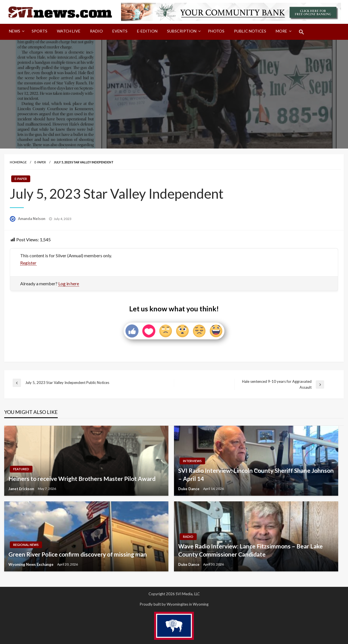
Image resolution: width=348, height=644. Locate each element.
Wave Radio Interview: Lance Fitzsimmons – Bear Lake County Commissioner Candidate (250, 550)
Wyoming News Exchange (31, 564)
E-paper (40, 162)
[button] (301, 32)
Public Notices (250, 31)
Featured (21, 469)
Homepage (18, 162)
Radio (96, 31)
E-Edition (147, 31)
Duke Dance (189, 489)
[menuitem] (16, 32)
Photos (216, 31)
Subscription (182, 31)
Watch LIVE (69, 31)
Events (120, 31)
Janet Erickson (22, 489)
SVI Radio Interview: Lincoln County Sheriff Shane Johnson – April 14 (256, 474)
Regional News (26, 545)
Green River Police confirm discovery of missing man (78, 554)
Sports (40, 31)
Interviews (192, 461)
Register (28, 263)
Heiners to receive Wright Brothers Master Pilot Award (82, 479)
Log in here (69, 283)
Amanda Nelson (32, 219)
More (281, 31)
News (15, 31)
